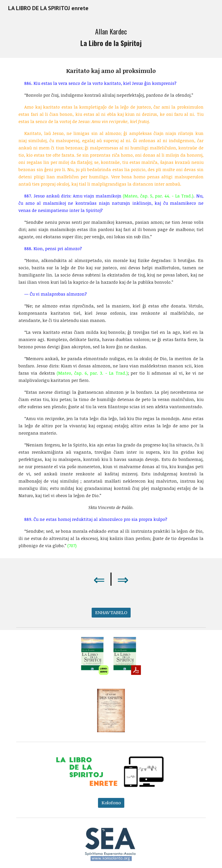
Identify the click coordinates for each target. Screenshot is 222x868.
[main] (111, 37)
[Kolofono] (111, 803)
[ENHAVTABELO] (111, 613)
